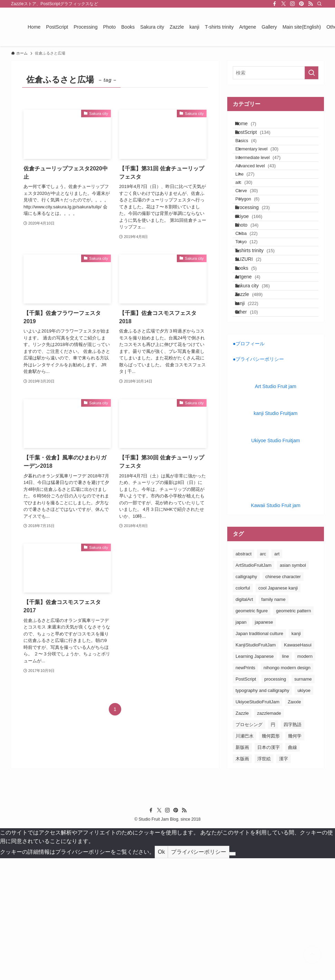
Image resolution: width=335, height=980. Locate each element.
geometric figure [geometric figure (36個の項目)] (252, 732)
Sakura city (259, 388)
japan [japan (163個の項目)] (241, 744)
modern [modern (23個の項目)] (305, 778)
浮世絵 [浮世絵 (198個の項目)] (264, 880)
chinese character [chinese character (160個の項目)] (283, 698)
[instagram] (293, 4)
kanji (253, 417)
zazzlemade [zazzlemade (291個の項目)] (269, 835)
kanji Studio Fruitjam (276, 535)
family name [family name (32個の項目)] (274, 721)
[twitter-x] (284, 4)
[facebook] (275, 4)
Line (253, 207)
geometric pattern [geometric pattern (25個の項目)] (293, 732)
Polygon (256, 247)
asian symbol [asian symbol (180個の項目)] (293, 687)
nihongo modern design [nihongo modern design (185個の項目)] (287, 789)
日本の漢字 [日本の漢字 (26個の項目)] (269, 869)
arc (252, 221)
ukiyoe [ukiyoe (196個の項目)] (304, 812)
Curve (255, 234)
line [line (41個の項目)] (286, 778)
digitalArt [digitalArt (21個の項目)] (244, 721)
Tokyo (255, 317)
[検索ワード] (276, 73)
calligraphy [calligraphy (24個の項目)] (246, 698)
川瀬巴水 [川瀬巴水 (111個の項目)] (245, 858)
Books (252, 359)
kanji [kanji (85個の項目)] (296, 755)
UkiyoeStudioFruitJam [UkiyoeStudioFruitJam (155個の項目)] (257, 824)
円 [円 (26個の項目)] (273, 846)
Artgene (254, 374)
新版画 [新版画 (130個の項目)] (242, 869)
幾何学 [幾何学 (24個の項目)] (295, 858)
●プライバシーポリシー (258, 481)
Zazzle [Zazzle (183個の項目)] (242, 835)
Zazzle (255, 403)
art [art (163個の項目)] (277, 676)
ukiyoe (255, 275)
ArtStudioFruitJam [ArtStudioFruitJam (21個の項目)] (253, 687)
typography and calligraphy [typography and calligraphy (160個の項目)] (262, 812)
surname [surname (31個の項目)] (303, 801)
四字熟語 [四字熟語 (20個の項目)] (293, 846)
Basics (254, 154)
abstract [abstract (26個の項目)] (243, 676)
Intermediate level (266, 181)
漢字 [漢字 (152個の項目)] (284, 880)
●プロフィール (249, 466)
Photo (253, 290)
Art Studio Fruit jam (276, 508)
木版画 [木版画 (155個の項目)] (242, 880)
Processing (259, 261)
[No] (232, 976)
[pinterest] (301, 4)
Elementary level (265, 167)
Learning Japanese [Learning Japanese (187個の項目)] (255, 778)
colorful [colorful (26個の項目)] (243, 710)
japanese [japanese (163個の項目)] (264, 744)
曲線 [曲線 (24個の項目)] (293, 869)
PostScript (259, 140)
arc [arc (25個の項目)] (263, 676)
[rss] (310, 4)
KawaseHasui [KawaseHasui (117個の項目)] (298, 767)
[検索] (319, 4)
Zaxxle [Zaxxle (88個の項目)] (294, 824)
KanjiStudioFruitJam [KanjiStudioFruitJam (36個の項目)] (256, 767)
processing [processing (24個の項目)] (275, 801)
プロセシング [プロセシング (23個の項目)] (249, 846)
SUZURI (255, 345)
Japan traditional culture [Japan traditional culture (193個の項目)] (259, 755)
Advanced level (264, 194)
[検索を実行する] (312, 73)
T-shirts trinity (261, 331)
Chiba (255, 304)
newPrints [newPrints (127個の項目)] (245, 789)
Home (252, 126)
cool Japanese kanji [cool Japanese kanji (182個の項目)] (278, 710)
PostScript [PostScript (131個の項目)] (246, 801)
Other (253, 431)
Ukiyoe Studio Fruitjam (276, 562)
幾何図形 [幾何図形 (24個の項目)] (271, 858)
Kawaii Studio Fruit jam (275, 627)
